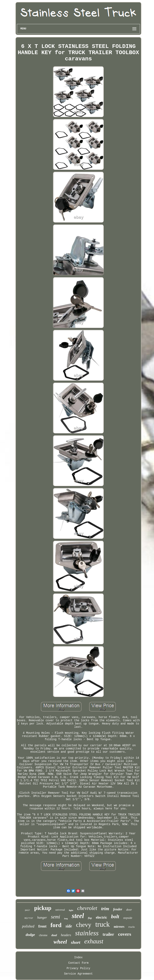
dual (54, 935)
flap (90, 918)
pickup (43, 908)
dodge (30, 935)
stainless (87, 933)
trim (105, 909)
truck (102, 924)
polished (28, 926)
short (76, 942)
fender (118, 909)
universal (60, 910)
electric (101, 917)
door (129, 910)
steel (78, 916)
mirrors (119, 927)
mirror (29, 918)
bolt (115, 917)
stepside (128, 918)
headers (66, 935)
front (42, 926)
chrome (43, 935)
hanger (42, 918)
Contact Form (79, 963)
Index (78, 957)
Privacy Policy (78, 968)
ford (56, 925)
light (71, 910)
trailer (108, 934)
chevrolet (87, 908)
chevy (84, 925)
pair (27, 910)
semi (56, 917)
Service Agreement (79, 974)
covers (125, 934)
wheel (60, 942)
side (69, 926)
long (66, 919)
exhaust (94, 941)
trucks (132, 927)
